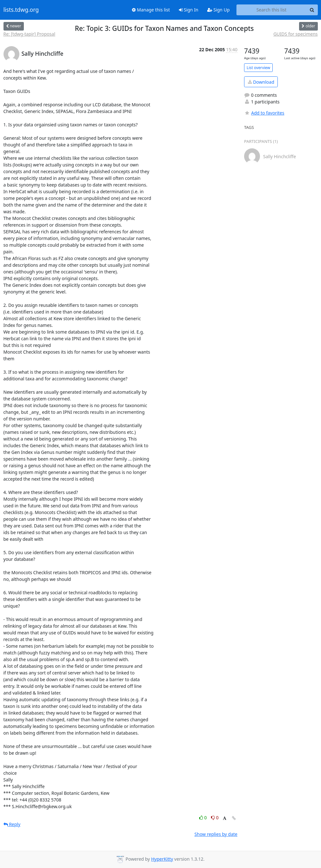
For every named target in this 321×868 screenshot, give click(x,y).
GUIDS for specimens (295, 34)
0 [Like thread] (204, 818)
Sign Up (219, 10)
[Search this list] (272, 10)
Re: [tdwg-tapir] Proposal (29, 34)
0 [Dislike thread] (215, 818)
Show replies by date (216, 834)
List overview (258, 68)
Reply (12, 824)
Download (261, 82)
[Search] (312, 10)
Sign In (189, 10)
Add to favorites (264, 113)
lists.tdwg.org (21, 10)
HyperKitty (162, 859)
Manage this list (151, 10)
